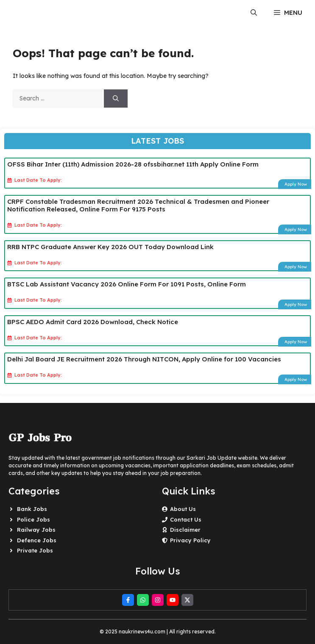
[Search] (116, 99)
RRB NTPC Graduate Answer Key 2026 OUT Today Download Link (110, 247)
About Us (183, 509)
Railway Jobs (36, 530)
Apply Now (296, 184)
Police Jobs (33, 519)
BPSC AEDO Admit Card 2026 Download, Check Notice (93, 322)
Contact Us (186, 519)
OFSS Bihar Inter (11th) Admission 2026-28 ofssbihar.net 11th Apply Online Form (133, 164)
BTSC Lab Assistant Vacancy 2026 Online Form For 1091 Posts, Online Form (127, 284)
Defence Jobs (37, 540)
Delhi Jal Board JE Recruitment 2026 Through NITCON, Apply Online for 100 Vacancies (144, 359)
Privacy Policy (190, 540)
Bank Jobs (32, 509)
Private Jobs (35, 550)
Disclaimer (185, 530)
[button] (254, 13)
